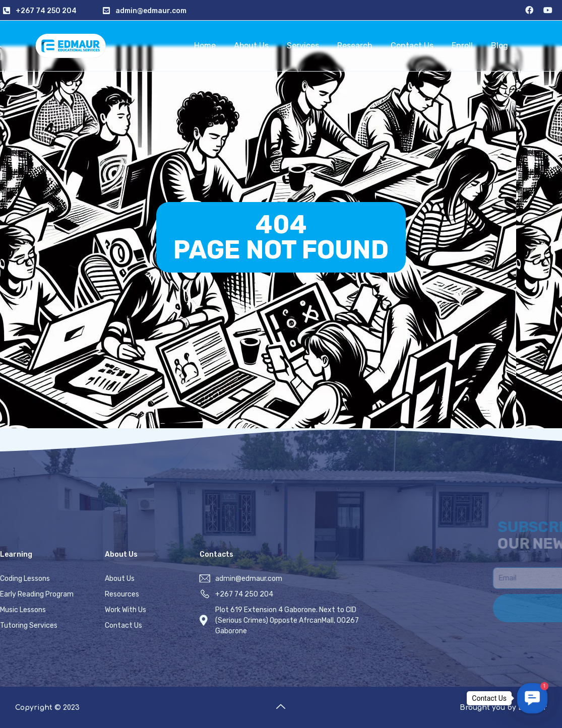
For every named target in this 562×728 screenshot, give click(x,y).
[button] (532, 698)
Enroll (462, 46)
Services (303, 46)
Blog (499, 46)
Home (205, 46)
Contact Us (412, 46)
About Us (251, 46)
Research (355, 46)
